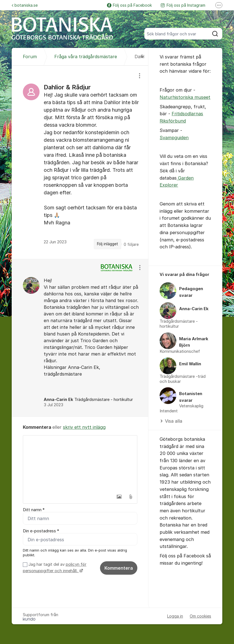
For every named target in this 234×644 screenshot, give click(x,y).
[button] (119, 497)
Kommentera (119, 568)
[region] (80, 162)
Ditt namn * (34, 510)
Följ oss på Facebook (129, 5)
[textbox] (80, 463)
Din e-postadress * (41, 531)
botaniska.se (25, 5)
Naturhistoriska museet (185, 97)
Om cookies (200, 616)
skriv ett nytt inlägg (84, 427)
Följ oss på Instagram (183, 5)
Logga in (175, 616)
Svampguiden (174, 138)
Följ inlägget (108, 244)
